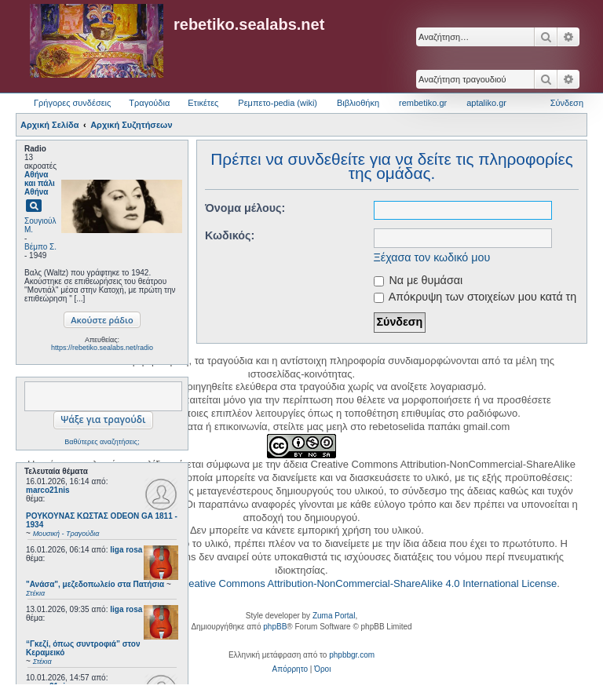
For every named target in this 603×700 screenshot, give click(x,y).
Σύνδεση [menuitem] (567, 103)
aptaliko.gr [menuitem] (486, 103)
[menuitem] (290, 669)
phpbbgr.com (352, 655)
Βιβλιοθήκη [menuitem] (358, 103)
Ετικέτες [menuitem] (203, 103)
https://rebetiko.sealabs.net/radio (102, 348)
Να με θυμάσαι (418, 280)
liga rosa (126, 550)
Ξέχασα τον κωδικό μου (432, 257)
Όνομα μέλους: (245, 208)
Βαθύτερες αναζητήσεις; (102, 442)
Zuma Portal (334, 616)
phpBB (275, 627)
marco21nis (48, 490)
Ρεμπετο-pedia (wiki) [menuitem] (278, 103)
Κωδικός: (230, 235)
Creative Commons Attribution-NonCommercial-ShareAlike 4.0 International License (367, 583)
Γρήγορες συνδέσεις (72, 103)
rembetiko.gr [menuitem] (423, 103)
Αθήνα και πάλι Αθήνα (40, 183)
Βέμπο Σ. (40, 247)
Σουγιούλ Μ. (40, 225)
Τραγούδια (149, 103)
